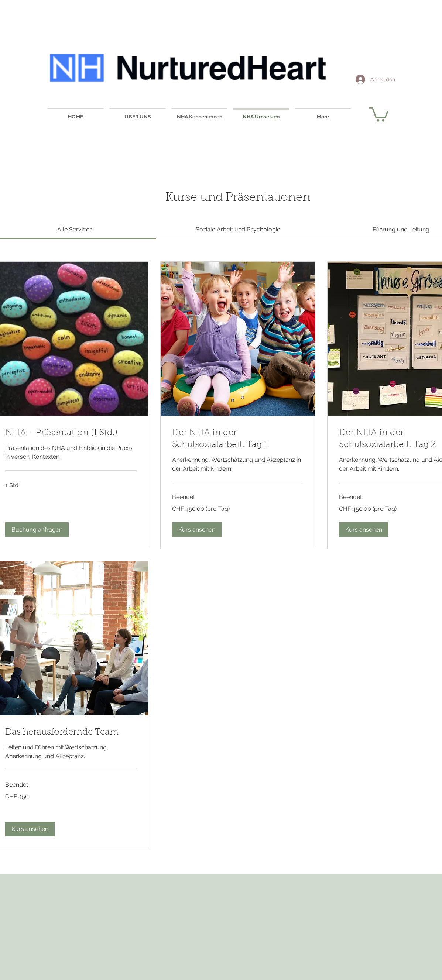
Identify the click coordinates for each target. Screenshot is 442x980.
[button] (379, 114)
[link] (75, 229)
